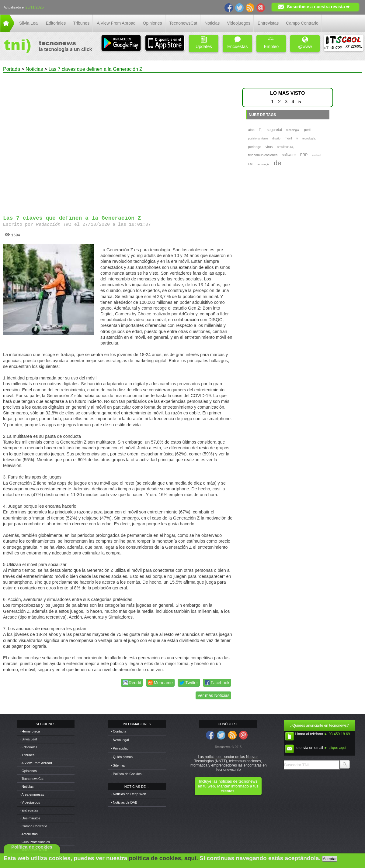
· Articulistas (29, 834)
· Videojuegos (30, 802)
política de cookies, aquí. (163, 858)
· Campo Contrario (33, 826)
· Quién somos (122, 757)
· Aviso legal (120, 740)
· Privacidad (120, 748)
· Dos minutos (30, 818)
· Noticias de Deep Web (129, 794)
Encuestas (237, 43)
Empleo (271, 43)
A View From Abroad (116, 23)
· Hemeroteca (30, 731)
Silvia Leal (29, 23)
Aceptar (330, 859)
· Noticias (27, 787)
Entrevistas (268, 23)
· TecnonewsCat (32, 779)
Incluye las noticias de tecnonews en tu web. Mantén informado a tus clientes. (228, 786)
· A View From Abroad (36, 763)
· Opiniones (28, 771)
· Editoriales (28, 747)
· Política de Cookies (126, 774)
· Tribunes (27, 755)
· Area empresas (32, 794)
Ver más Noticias (213, 695)
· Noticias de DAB (124, 802)
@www (305, 43)
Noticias (212, 23)
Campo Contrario (302, 23)
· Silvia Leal (28, 739)
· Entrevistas (29, 810)
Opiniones (153, 23)
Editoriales (56, 23)
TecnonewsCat (183, 23)
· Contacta (119, 731)
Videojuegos (239, 23)
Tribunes (81, 23)
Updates (204, 43)
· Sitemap (118, 765)
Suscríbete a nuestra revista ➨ (318, 7)
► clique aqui (335, 748)
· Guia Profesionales (35, 842)
